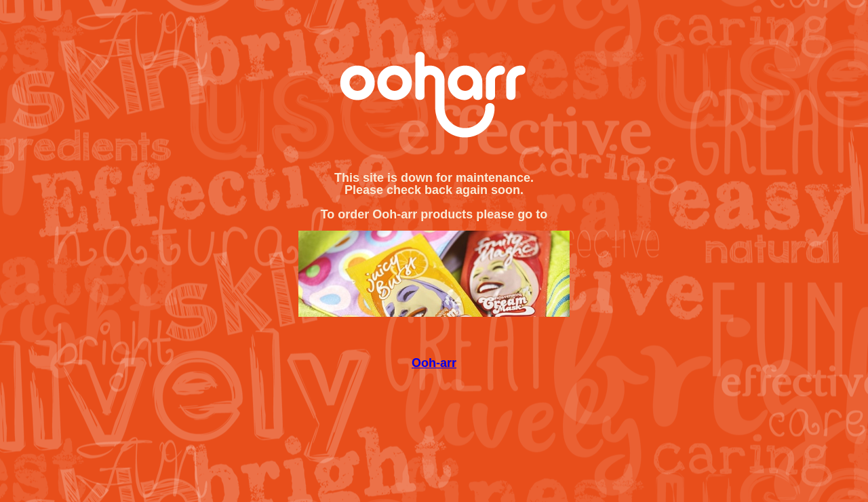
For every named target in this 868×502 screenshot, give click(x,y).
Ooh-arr (434, 363)
